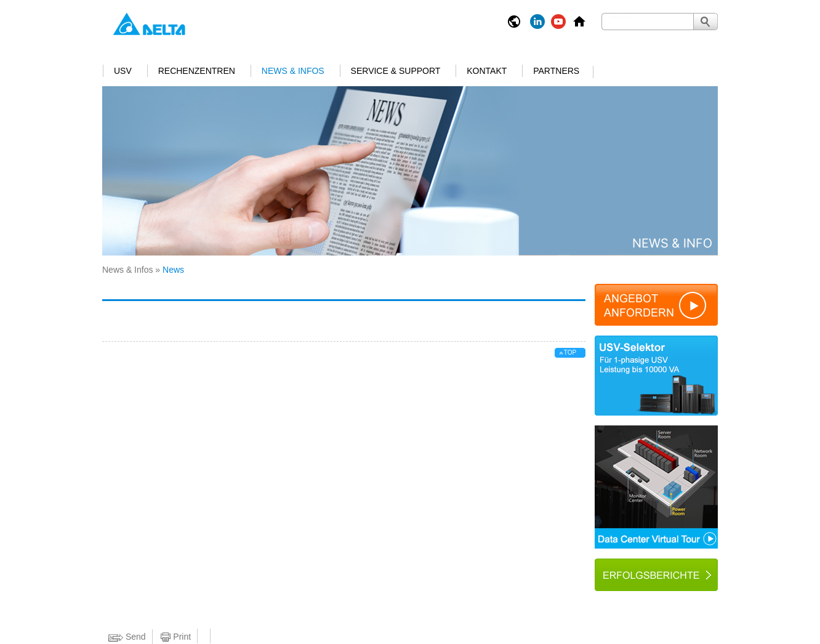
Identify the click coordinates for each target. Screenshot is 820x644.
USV (123, 71)
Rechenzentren (197, 71)
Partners (556, 71)
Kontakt (487, 71)
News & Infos (293, 71)
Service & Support (396, 71)
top (570, 352)
